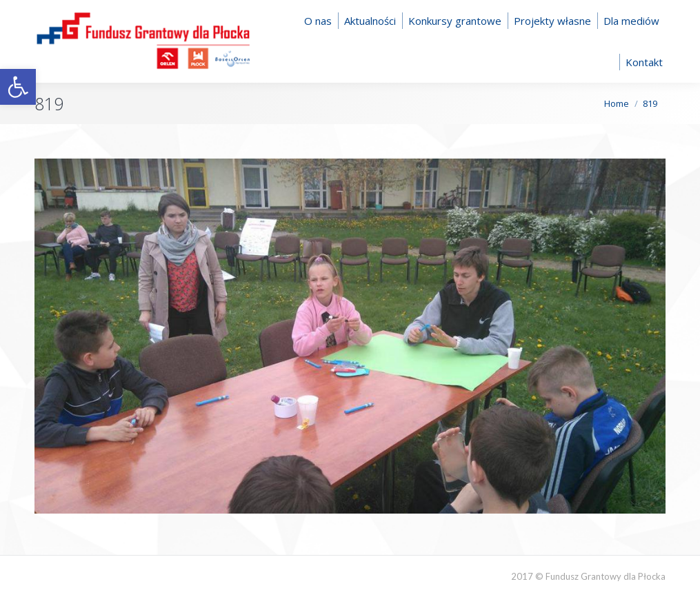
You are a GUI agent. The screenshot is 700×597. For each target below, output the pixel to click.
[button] (18, 87)
